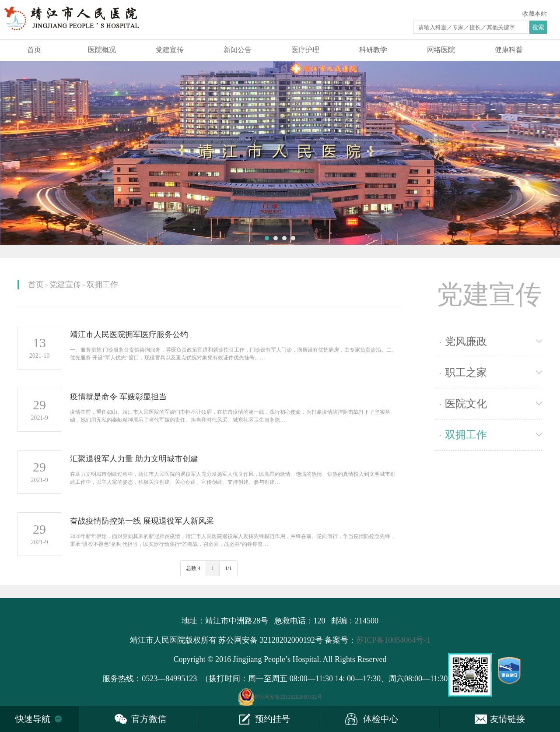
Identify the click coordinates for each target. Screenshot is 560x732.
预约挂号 (273, 719)
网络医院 (441, 50)
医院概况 (102, 50)
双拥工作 (102, 285)
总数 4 (193, 568)
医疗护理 (305, 50)
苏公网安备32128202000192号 (288, 697)
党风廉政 (463, 341)
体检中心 (381, 719)
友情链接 (507, 719)
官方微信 (149, 719)
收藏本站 (535, 14)
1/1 (228, 568)
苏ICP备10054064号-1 (393, 640)
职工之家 (463, 373)
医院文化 (463, 404)
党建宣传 (170, 50)
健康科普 (509, 50)
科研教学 (373, 50)
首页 (34, 50)
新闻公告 (238, 50)
